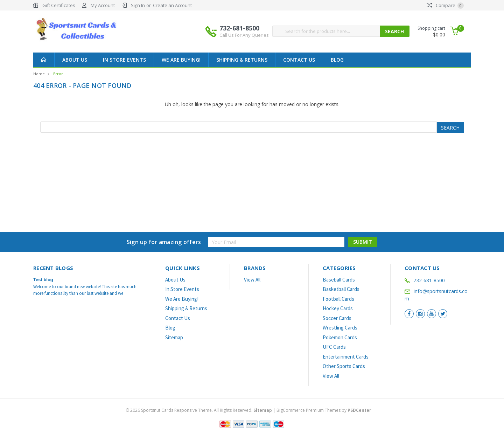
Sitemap (174, 337)
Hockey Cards (338, 308)
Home (39, 74)
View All (252, 280)
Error (58, 74)
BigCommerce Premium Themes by (324, 410)
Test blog (43, 280)
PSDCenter (359, 410)
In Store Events (124, 60)
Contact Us (299, 60)
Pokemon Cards (340, 337)
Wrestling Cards (340, 328)
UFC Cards (334, 347)
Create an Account (172, 5)
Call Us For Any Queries (244, 35)
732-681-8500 (244, 31)
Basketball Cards (341, 289)
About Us (75, 60)
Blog (337, 60)
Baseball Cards (339, 280)
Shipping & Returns (242, 60)
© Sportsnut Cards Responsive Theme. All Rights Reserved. (199, 410)
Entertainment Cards (346, 357)
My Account (103, 5)
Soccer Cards (337, 318)
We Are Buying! (181, 60)
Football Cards (338, 299)
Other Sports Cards (344, 366)
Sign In (138, 5)
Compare (445, 5)
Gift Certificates (59, 5)
